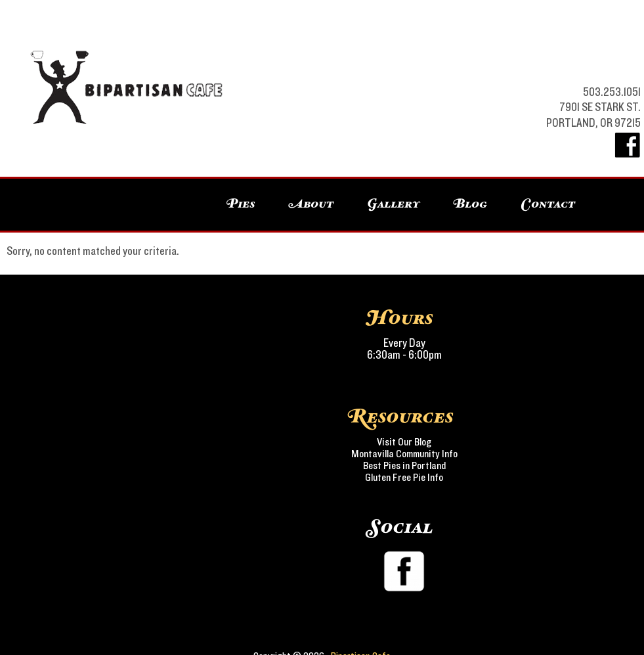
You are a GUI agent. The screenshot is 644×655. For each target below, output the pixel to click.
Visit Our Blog (404, 442)
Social (401, 528)
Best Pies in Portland (404, 466)
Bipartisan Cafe (229, 53)
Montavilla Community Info (404, 454)
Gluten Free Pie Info (404, 478)
